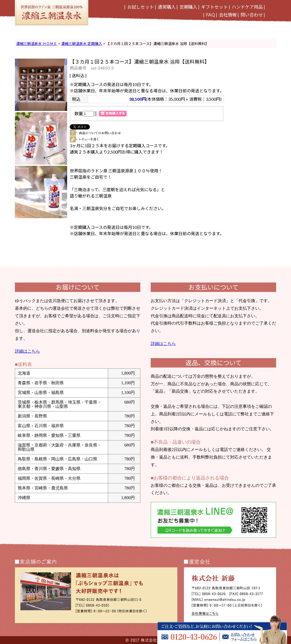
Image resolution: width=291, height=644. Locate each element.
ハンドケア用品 (247, 7)
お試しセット (141, 7)
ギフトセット (214, 7)
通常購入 (167, 7)
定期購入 (188, 7)
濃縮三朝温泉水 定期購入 (82, 44)
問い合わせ (252, 15)
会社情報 (228, 15)
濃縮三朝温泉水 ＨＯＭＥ (37, 44)
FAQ (211, 15)
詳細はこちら (27, 351)
